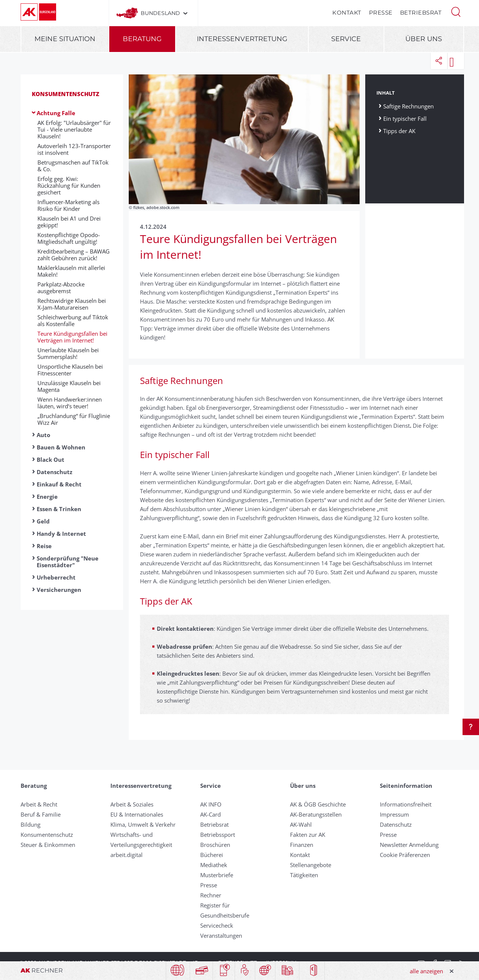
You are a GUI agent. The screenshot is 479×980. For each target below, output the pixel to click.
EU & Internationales (137, 814)
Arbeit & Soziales (132, 804)
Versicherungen (59, 590)
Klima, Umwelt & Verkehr (143, 824)
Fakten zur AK (308, 835)
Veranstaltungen (221, 936)
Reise (44, 546)
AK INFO (211, 804)
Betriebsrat (421, 13)
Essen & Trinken (59, 509)
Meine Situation (65, 39)
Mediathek (214, 865)
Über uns (424, 39)
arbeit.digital (126, 855)
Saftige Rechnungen (409, 106)
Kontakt (347, 13)
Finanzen (302, 845)
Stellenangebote (311, 865)
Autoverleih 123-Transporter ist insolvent (74, 149)
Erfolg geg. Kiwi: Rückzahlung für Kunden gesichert (69, 185)
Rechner (211, 895)
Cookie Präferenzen (405, 855)
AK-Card (210, 814)
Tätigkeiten (304, 875)
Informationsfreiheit (406, 804)
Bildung (30, 824)
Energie (47, 497)
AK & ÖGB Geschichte (318, 804)
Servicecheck (217, 925)
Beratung (142, 39)
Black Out (51, 460)
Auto (43, 435)
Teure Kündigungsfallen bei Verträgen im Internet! (72, 337)
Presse (381, 13)
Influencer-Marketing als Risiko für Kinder (68, 205)
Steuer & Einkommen (48, 845)
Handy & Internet (61, 534)
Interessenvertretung (242, 39)
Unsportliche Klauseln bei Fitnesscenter (70, 370)
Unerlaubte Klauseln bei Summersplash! (68, 353)
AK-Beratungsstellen (316, 814)
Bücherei (212, 855)
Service (346, 39)
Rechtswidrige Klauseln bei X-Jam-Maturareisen (72, 304)
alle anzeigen (426, 971)
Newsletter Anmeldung (409, 845)
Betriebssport (218, 835)
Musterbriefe (217, 875)
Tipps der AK (399, 131)
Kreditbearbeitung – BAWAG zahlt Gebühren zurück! (74, 255)
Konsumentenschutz (65, 94)
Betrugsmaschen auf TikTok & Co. (73, 166)
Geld (43, 521)
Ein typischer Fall (405, 118)
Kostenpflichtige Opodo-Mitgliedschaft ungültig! (69, 238)
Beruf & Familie (41, 814)
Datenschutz (54, 472)
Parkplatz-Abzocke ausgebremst (61, 288)
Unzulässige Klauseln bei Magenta (69, 386)
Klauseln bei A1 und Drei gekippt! (69, 222)
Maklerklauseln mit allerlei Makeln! (71, 271)
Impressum (394, 814)
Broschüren (215, 845)
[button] (456, 11)
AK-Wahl (301, 824)
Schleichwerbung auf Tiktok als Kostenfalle (73, 320)
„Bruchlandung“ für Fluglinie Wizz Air (74, 419)
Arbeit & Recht (39, 804)
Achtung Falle (56, 113)
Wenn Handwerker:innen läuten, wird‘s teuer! (70, 403)
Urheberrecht (56, 577)
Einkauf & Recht (59, 484)
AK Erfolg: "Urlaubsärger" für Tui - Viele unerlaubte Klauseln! (74, 129)
